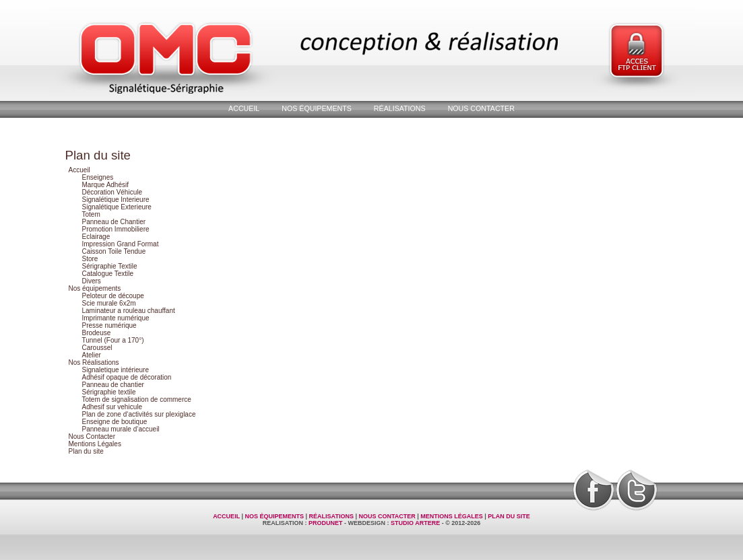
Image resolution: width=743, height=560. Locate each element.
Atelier (92, 355)
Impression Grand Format (121, 244)
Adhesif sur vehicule (112, 407)
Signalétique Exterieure (117, 207)
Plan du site (86, 451)
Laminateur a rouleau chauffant (129, 311)
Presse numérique (109, 325)
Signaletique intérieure (116, 370)
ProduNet (326, 523)
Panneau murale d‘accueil (121, 429)
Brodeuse (97, 333)
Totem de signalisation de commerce (137, 399)
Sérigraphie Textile (110, 266)
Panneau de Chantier (114, 222)
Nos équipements (317, 108)
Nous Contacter (481, 108)
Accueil (244, 108)
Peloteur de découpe (113, 296)
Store (90, 259)
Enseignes (98, 177)
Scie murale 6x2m (109, 303)
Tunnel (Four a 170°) (113, 340)
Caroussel (97, 348)
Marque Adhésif (106, 185)
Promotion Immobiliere (116, 229)
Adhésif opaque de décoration (127, 377)
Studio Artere (415, 523)
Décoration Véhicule (112, 192)
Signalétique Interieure (116, 200)
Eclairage (96, 237)
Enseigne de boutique (115, 422)
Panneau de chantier (113, 385)
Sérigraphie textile (109, 392)
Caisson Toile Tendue (114, 251)
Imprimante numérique (116, 318)
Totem (91, 214)
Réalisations (400, 108)
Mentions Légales (95, 444)
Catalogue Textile (108, 274)
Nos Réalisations (94, 362)
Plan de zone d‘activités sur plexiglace (139, 414)
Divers (92, 281)
